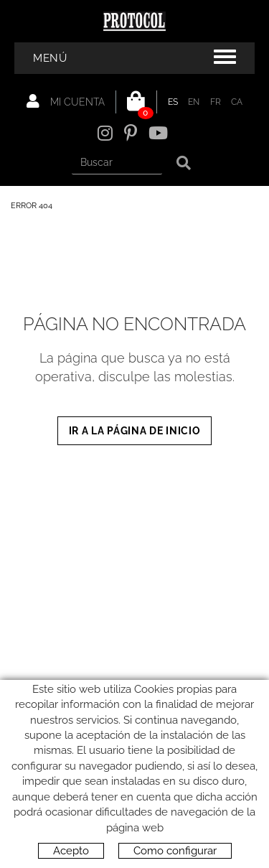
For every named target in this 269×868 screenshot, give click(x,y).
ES (173, 102)
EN (194, 102)
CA (237, 102)
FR (216, 102)
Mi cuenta (66, 101)
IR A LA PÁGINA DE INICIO (135, 431)
